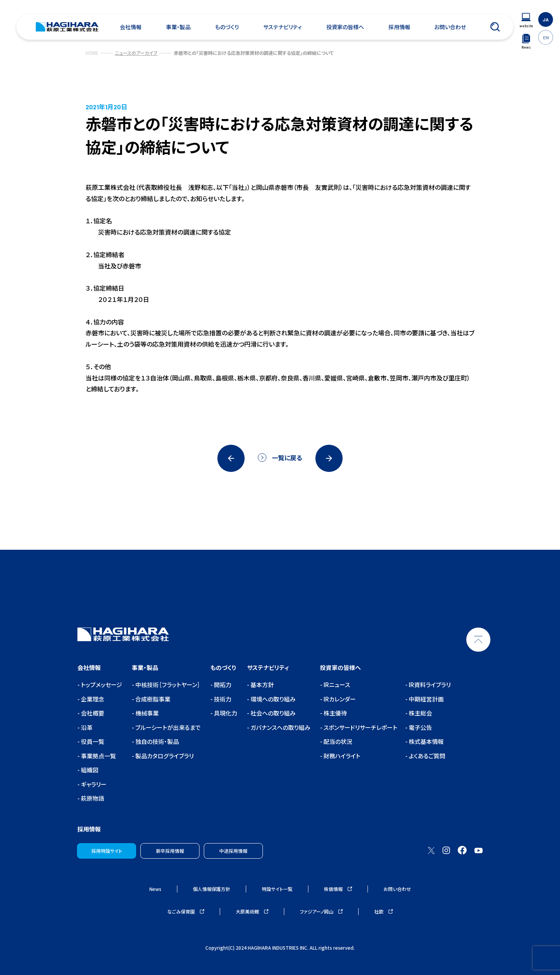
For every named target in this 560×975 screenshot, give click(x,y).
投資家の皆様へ (345, 27)
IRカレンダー (339, 699)
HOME (92, 53)
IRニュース (336, 685)
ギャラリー (93, 784)
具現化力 (225, 713)
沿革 (86, 727)
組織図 (89, 770)
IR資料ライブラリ (429, 685)
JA (546, 19)
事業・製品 (178, 27)
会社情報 (131, 27)
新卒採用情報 (170, 851)
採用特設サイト (107, 851)
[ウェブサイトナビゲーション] (526, 20)
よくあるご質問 (426, 756)
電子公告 (420, 727)
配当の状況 (337, 741)
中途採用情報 (233, 851)
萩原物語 (92, 798)
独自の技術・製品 (157, 741)
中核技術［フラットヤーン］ (167, 685)
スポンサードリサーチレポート (360, 727)
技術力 (222, 699)
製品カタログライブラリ (164, 756)
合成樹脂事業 (152, 699)
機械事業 (146, 713)
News (155, 889)
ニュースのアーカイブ (136, 53)
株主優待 (335, 713)
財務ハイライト (341, 756)
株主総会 (420, 713)
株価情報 (338, 889)
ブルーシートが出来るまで (167, 727)
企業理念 (92, 699)
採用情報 (399, 27)
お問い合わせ (450, 27)
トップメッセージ (101, 685)
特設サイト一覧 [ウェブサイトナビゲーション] (277, 889)
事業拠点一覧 (98, 756)
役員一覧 (92, 741)
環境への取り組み (272, 699)
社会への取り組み (272, 713)
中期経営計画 (426, 699)
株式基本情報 (426, 741)
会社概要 (92, 713)
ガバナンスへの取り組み (280, 727)
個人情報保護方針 (212, 889)
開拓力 (222, 685)
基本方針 (262, 685)
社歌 (383, 911)
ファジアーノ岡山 (321, 911)
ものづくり (227, 27)
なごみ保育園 (186, 911)
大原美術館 (252, 911)
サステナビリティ (283, 27)
